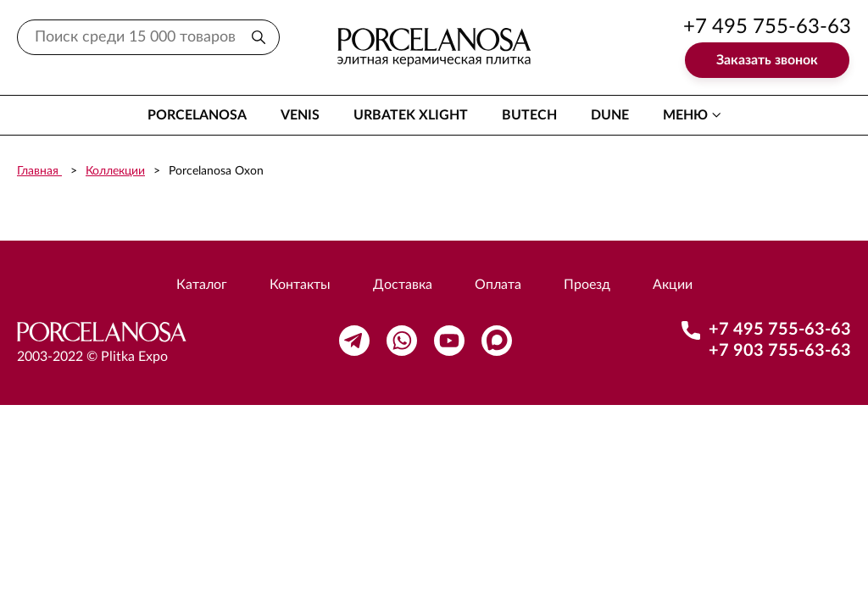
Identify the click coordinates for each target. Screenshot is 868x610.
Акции (673, 285)
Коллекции (115, 171)
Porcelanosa (197, 115)
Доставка (403, 285)
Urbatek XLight (411, 115)
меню (685, 115)
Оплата (498, 285)
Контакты (300, 285)
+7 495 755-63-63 (767, 27)
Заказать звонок (767, 60)
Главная (39, 171)
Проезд (587, 285)
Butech (529, 115)
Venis (300, 115)
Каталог (202, 285)
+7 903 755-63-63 (780, 351)
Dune (610, 115)
